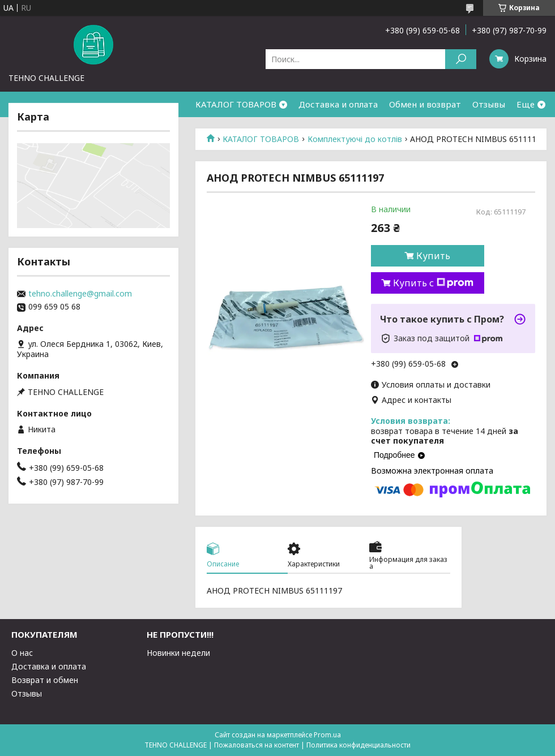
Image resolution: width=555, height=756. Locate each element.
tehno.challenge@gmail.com (80, 294)
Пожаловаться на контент (257, 745)
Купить (433, 256)
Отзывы (489, 104)
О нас (22, 653)
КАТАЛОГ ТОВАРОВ (236, 104)
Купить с (433, 283)
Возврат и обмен (45, 680)
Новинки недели (178, 653)
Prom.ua (327, 735)
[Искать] (461, 59)
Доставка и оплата (338, 104)
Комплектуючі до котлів (355, 139)
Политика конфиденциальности (358, 745)
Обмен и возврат (425, 104)
